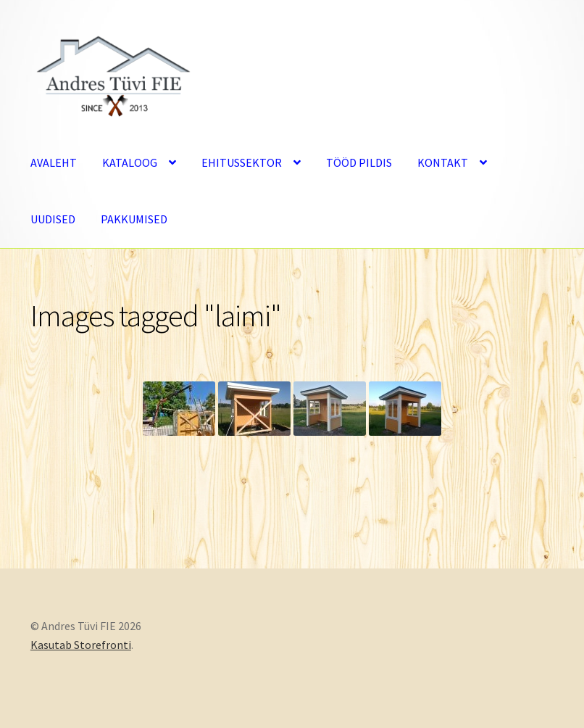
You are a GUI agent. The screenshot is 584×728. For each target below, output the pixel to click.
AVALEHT (54, 162)
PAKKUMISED (134, 219)
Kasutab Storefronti (81, 645)
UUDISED (53, 219)
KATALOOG (130, 162)
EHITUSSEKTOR (242, 162)
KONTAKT (443, 162)
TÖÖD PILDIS (359, 162)
